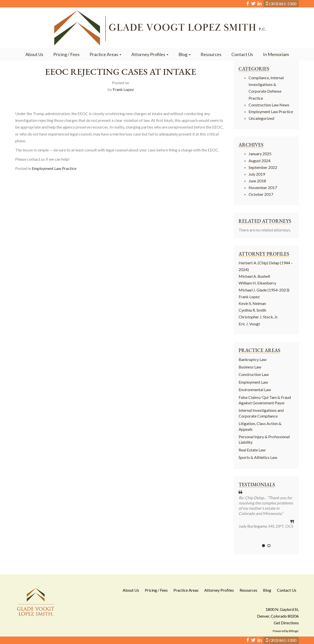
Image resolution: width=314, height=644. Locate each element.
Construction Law (254, 374)
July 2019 (257, 174)
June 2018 (257, 181)
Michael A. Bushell (254, 276)
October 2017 (261, 194)
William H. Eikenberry (257, 283)
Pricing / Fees (66, 54)
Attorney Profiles (150, 54)
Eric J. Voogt (249, 324)
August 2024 (260, 161)
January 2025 (260, 154)
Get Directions (286, 623)
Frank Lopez (123, 89)
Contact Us (242, 54)
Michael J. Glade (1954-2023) (264, 290)
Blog (184, 54)
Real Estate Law (252, 450)
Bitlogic (294, 631)
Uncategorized (261, 118)
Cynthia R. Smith (252, 310)
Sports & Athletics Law (258, 457)
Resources (211, 54)
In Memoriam (276, 54)
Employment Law (253, 382)
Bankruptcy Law (253, 359)
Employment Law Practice (54, 168)
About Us (34, 54)
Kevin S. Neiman (252, 303)
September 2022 (263, 167)
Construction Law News (269, 105)
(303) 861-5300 (283, 4)
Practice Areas (105, 54)
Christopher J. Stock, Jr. (258, 317)
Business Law (250, 367)
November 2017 (263, 187)
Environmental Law (255, 390)
